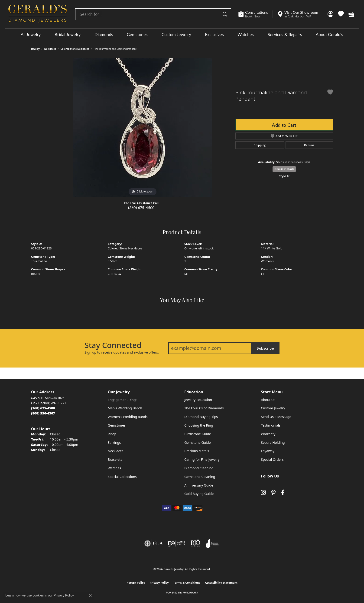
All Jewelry (31, 34)
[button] (330, 14)
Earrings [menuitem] (114, 442)
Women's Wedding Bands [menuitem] (128, 417)
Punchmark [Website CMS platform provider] (190, 593)
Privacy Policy (159, 583)
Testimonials (271, 425)
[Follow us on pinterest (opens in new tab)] (273, 493)
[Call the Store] (43, 408)
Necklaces (50, 49)
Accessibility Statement (221, 583)
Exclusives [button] (214, 34)
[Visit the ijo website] (176, 543)
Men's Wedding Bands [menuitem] (125, 408)
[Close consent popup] (90, 596)
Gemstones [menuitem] (117, 425)
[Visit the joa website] (213, 543)
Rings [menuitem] (112, 434)
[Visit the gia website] (154, 543)
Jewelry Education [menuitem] (198, 400)
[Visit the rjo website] (195, 543)
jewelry (35, 49)
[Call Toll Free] (43, 413)
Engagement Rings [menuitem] (123, 400)
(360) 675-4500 (141, 207)
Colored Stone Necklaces (75, 49)
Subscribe (265, 348)
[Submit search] (226, 14)
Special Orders (272, 459)
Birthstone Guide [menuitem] (198, 434)
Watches (246, 34)
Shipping (260, 145)
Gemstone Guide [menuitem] (198, 442)
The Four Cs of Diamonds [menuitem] (204, 408)
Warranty (268, 434)
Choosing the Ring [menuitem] (199, 425)
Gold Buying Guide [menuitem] (199, 494)
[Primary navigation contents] (182, 34)
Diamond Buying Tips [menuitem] (201, 417)
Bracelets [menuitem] (115, 459)
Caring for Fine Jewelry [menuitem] (202, 459)
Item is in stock (284, 169)
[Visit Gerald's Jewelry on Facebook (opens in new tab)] (283, 493)
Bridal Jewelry (68, 34)
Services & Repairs (285, 34)
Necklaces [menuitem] (115, 451)
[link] (255, 14)
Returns (309, 145)
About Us (268, 400)
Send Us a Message (276, 417)
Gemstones (137, 34)
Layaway (268, 451)
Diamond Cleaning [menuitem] (199, 468)
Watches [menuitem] (114, 468)
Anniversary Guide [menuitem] (199, 485)
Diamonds (104, 34)
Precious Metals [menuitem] (197, 451)
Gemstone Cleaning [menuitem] (200, 477)
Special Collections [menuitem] (122, 477)
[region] (143, 127)
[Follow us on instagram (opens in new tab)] (263, 493)
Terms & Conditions (187, 583)
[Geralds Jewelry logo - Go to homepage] (38, 14)
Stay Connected (113, 345)
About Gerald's (329, 34)
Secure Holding (273, 442)
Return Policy (136, 583)
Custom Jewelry (176, 34)
